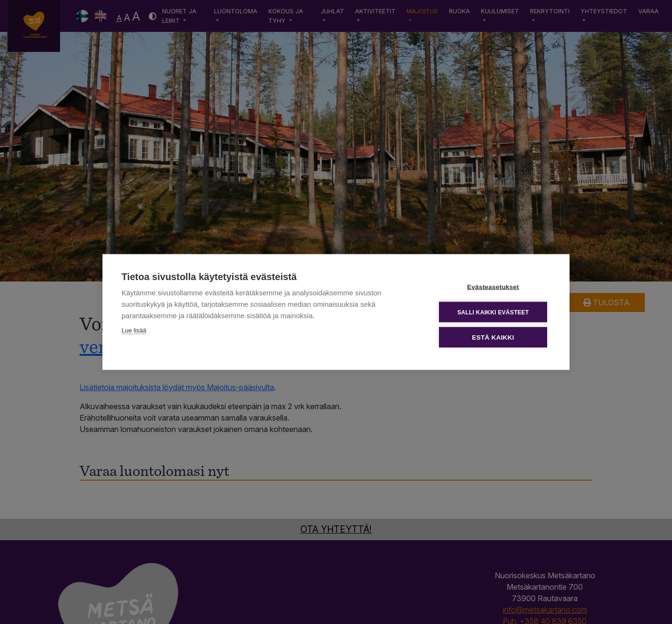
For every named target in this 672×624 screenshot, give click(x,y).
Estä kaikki (493, 337)
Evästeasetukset (493, 287)
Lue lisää (134, 330)
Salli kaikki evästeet (493, 312)
